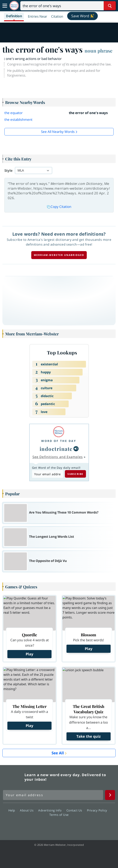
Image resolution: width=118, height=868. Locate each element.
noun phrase (98, 51)
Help (13, 810)
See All (58, 753)
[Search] (68, 6)
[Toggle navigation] (5, 6)
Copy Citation (59, 207)
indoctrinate (56, 449)
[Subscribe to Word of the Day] (48, 474)
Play (29, 654)
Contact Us (75, 810)
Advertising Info (51, 810)
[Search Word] (110, 6)
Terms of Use (59, 814)
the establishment (18, 120)
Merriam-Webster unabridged (59, 255)
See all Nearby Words (58, 132)
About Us (28, 810)
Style (8, 170)
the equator (14, 113)
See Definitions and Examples (58, 457)
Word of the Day (59, 441)
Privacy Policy (98, 810)
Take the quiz (89, 736)
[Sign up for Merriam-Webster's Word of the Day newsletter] (53, 795)
